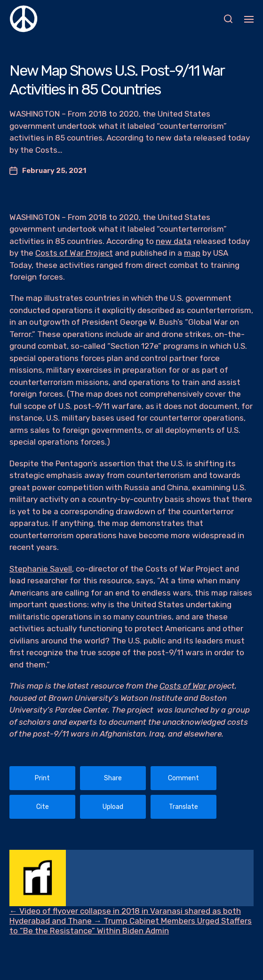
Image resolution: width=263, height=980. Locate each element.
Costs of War (183, 686)
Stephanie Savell (41, 569)
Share (113, 778)
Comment (183, 778)
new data (174, 241)
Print (42, 778)
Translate (183, 807)
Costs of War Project (74, 253)
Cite (43, 807)
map (192, 253)
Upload (113, 807)
